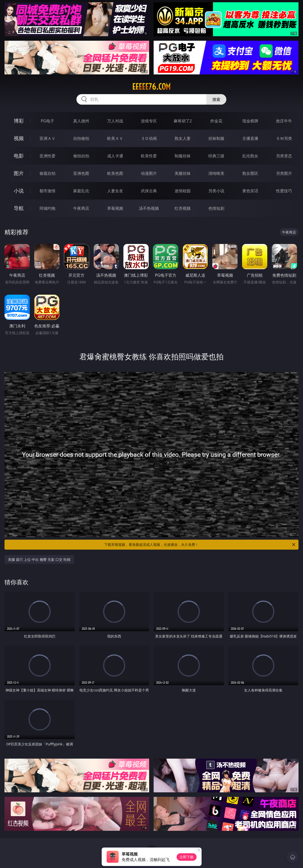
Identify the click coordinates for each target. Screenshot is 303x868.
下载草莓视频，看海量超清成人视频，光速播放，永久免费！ (200, 545)
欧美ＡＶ (115, 138)
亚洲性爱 (47, 156)
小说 (19, 191)
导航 (19, 208)
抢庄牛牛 (284, 121)
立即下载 (187, 857)
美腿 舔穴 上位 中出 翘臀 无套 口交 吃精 (39, 559)
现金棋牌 (250, 121)
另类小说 (216, 191)
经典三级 (216, 156)
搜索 (216, 99)
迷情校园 (183, 191)
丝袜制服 (216, 138)
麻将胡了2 (183, 121)
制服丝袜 (183, 156)
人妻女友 (115, 191)
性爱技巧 (284, 191)
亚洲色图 (81, 173)
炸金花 (216, 121)
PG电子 (47, 121)
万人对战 (115, 121)
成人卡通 (115, 156)
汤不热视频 (149, 208)
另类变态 (284, 156)
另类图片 (284, 173)
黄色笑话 (250, 191)
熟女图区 (250, 173)
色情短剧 (216, 208)
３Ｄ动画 (149, 138)
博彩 (19, 121)
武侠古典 (149, 191)
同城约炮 (47, 208)
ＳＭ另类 (284, 138)
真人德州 (81, 121)
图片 (19, 173)
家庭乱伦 (81, 191)
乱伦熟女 (250, 156)
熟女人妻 (183, 138)
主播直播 (250, 138)
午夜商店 (81, 208)
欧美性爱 (149, 156)
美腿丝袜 (183, 173)
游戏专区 (149, 121)
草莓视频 (115, 208)
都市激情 (47, 191)
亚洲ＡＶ (47, 138)
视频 (19, 138)
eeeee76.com (151, 87)
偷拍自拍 (81, 156)
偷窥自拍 (47, 173)
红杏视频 (183, 208)
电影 (19, 156)
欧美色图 (115, 173)
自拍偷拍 (81, 138)
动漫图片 (149, 173)
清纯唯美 (216, 173)
